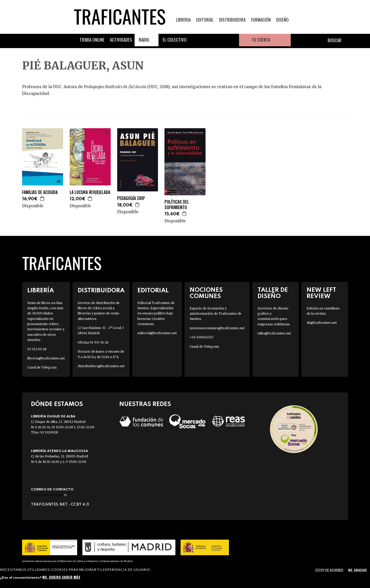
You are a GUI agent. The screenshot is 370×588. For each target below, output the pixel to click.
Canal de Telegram (42, 367)
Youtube (233, 40)
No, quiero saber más (61, 577)
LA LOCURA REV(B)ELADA (90, 192)
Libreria (183, 20)
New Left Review (321, 293)
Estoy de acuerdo (329, 570)
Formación (261, 20)
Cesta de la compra (282, 40)
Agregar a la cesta (42, 198)
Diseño (282, 20)
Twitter (208, 40)
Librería (41, 291)
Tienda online (92, 40)
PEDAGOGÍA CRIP (131, 198)
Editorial (205, 20)
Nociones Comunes (206, 293)
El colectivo (175, 40)
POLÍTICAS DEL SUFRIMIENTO (177, 205)
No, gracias (357, 570)
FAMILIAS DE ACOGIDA (40, 192)
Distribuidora (232, 20)
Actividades (121, 40)
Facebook (195, 40)
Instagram (220, 40)
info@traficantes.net (49, 495)
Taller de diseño (273, 293)
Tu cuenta (261, 40)
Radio (144, 40)
